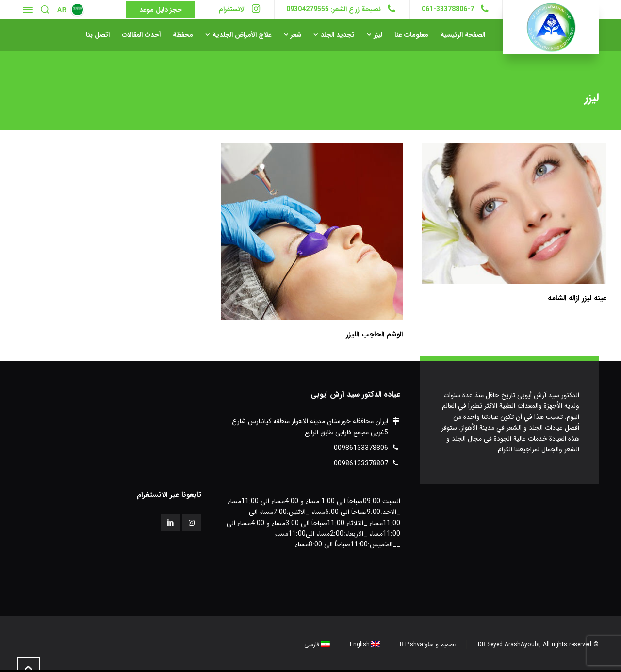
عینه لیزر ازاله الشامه (577, 298)
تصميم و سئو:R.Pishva (428, 645)
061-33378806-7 (448, 9)
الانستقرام (232, 9)
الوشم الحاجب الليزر (374, 335)
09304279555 (308, 9)
